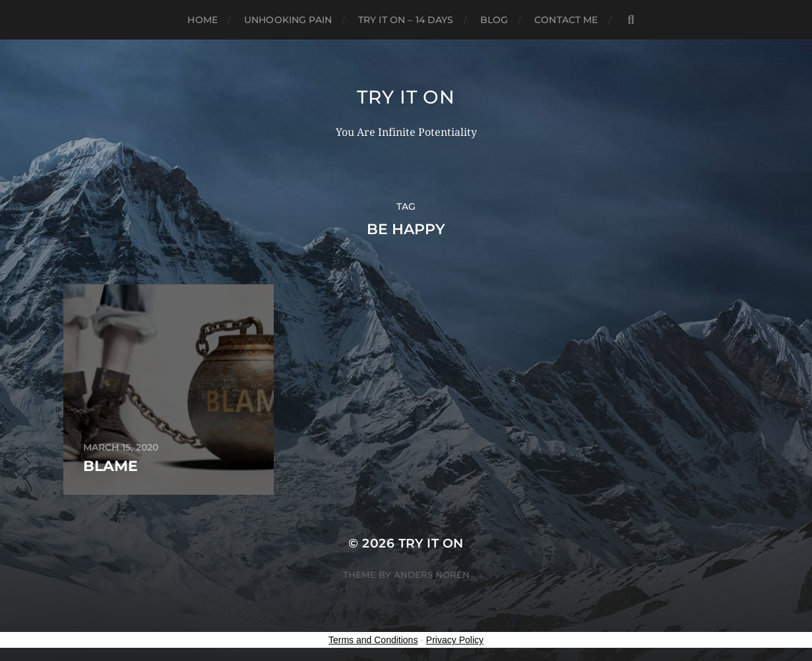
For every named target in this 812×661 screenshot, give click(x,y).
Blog (494, 20)
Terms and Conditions (373, 640)
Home (203, 20)
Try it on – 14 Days (406, 20)
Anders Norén (432, 575)
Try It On (406, 97)
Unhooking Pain (288, 20)
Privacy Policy (455, 640)
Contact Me (566, 20)
